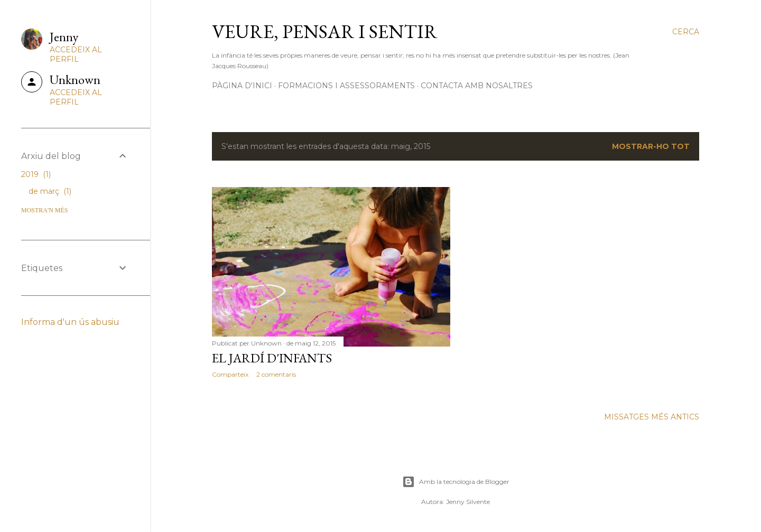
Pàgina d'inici (242, 86)
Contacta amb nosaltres (477, 86)
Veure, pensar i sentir (325, 31)
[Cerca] (686, 32)
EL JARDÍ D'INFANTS (272, 358)
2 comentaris (276, 374)
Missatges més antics (652, 417)
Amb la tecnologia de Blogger (456, 482)
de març (50, 191)
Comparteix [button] (230, 374)
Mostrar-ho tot (651, 146)
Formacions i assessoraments (346, 86)
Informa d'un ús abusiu (70, 322)
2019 (36, 174)
